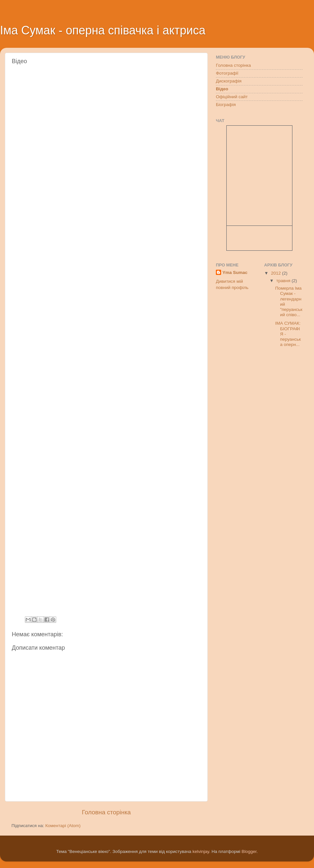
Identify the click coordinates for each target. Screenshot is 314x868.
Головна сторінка (106, 812)
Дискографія (229, 81)
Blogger (249, 851)
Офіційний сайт (232, 97)
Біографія (226, 105)
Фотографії (227, 73)
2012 (276, 273)
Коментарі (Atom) (63, 826)
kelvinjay (201, 851)
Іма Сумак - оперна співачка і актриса (103, 30)
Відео (222, 89)
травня (284, 281)
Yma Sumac (235, 272)
